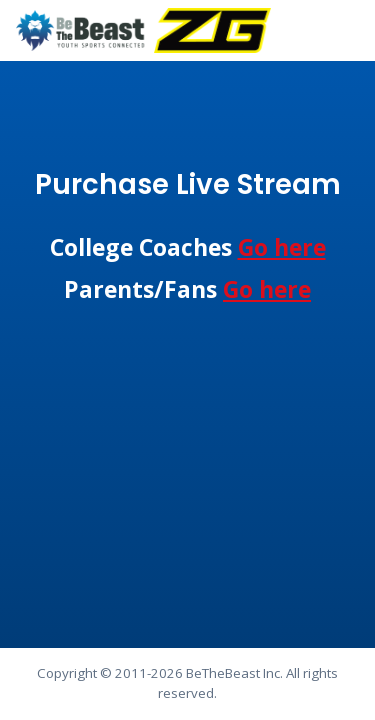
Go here (282, 247)
